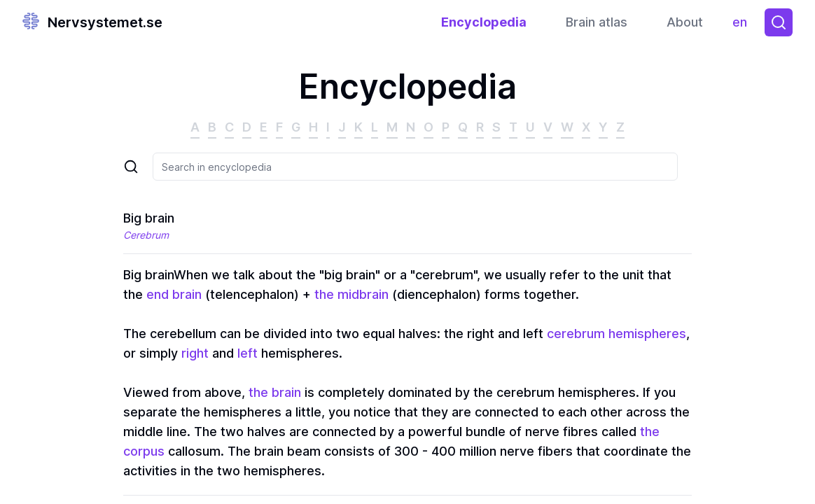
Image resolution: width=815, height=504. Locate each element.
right (195, 353)
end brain (174, 294)
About (685, 22)
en (743, 26)
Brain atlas (597, 22)
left (248, 353)
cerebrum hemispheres (617, 334)
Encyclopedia (484, 22)
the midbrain (351, 294)
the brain (275, 392)
